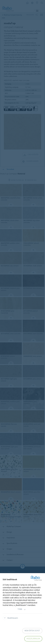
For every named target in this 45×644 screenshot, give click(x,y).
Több (22, 610)
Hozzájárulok (33, 639)
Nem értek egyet (32, 631)
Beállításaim (10, 618)
